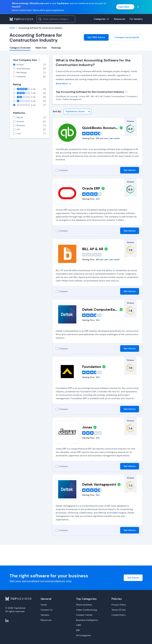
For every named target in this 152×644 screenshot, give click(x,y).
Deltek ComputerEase (100, 309)
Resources (46, 620)
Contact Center (84, 615)
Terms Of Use (119, 610)
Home (44, 605)
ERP (78, 630)
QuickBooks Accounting (100, 128)
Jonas (87, 427)
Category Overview (20, 48)
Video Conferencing (86, 610)
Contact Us (47, 610)
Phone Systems (84, 605)
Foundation (92, 367)
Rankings (56, 48)
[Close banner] (138, 7)
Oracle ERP (91, 188)
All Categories (83, 635)
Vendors (45, 615)
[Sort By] (78, 111)
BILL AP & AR (93, 249)
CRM (79, 625)
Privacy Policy (119, 605)
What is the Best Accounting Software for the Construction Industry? (93, 62)
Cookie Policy (119, 615)
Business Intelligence (87, 620)
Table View (41, 48)
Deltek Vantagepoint (99, 484)
